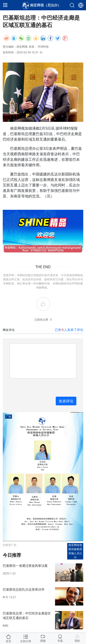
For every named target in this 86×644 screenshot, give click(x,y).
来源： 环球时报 (39, 47)
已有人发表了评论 (69, 330)
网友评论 (9, 330)
